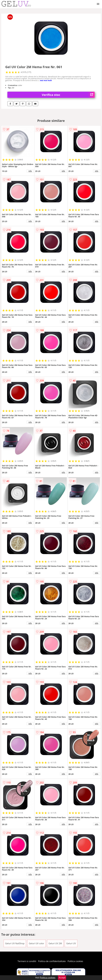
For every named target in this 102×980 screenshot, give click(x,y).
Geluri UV (71, 943)
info (30, 171)
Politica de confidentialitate (52, 961)
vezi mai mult (46, 80)
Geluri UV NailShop (15, 943)
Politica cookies (75, 961)
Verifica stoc (68, 95)
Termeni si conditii (27, 961)
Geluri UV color (36, 943)
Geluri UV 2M (55, 943)
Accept (62, 978)
